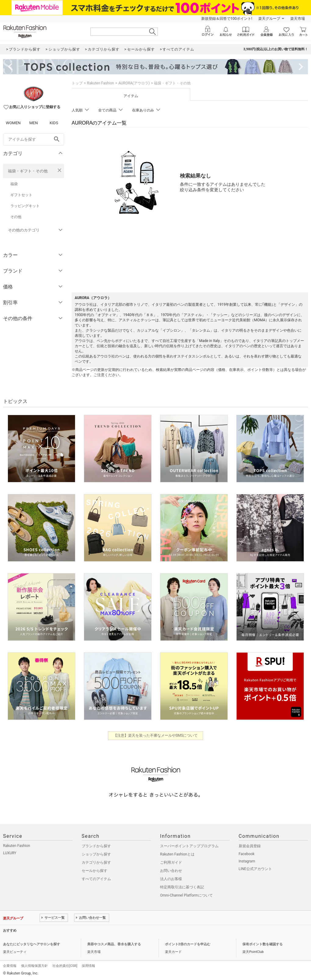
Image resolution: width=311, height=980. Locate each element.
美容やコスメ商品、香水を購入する (114, 944)
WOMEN (13, 123)
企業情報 (10, 966)
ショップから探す (96, 854)
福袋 (14, 184)
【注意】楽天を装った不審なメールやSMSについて (156, 735)
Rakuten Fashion (100, 83)
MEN (34, 123)
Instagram (247, 861)
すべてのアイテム (96, 879)
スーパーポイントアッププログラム (189, 846)
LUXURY (10, 853)
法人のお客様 (171, 879)
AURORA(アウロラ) (134, 83)
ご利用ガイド (171, 862)
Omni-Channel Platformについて (186, 895)
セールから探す (95, 871)
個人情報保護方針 (34, 966)
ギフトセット (21, 195)
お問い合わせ (171, 871)
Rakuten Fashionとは (177, 854)
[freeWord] (34, 139)
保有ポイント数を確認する (263, 944)
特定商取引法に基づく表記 (182, 887)
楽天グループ (269, 19)
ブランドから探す (96, 846)
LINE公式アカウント (255, 869)
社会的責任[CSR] (65, 966)
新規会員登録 (250, 846)
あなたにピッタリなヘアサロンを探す (32, 944)
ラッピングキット (25, 206)
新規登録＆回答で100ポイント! (227, 19)
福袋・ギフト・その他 (28, 171)
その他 (16, 217)
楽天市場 (298, 19)
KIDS (54, 123)
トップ (77, 83)
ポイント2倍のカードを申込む (188, 944)
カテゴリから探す (96, 862)
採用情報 (88, 966)
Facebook (247, 854)
